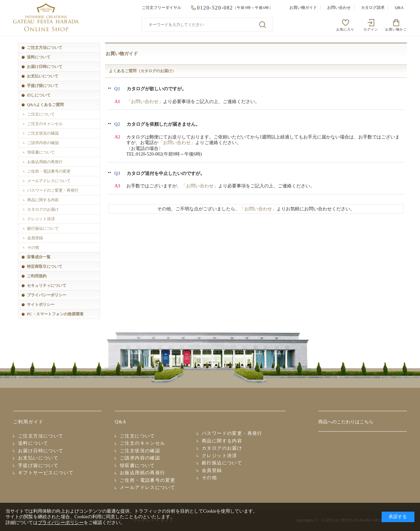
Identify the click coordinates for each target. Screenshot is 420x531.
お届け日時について (45, 67)
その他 (33, 247)
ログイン (371, 29)
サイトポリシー (41, 305)
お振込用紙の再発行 (45, 162)
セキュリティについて (47, 286)
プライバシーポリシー (47, 295)
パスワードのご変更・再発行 (53, 190)
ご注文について (41, 114)
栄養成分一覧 (39, 257)
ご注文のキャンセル (45, 124)
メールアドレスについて (49, 181)
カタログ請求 (373, 8)
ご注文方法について (45, 48)
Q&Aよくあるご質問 (45, 105)
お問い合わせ (339, 8)
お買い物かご (396, 29)
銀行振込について (43, 228)
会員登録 (35, 238)
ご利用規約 (37, 276)
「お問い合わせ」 (145, 102)
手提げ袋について (43, 86)
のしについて (39, 95)
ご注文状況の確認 (43, 133)
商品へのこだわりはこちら (346, 422)
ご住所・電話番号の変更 (49, 171)
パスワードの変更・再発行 (232, 433)
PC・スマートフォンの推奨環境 (55, 314)
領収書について (41, 152)
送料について (39, 57)
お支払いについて (43, 76)
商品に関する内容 (43, 200)
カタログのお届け (43, 209)
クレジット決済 (41, 219)
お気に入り (345, 29)
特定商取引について (45, 266)
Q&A (399, 8)
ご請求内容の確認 (43, 143)
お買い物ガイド (303, 8)
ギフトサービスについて (46, 473)
